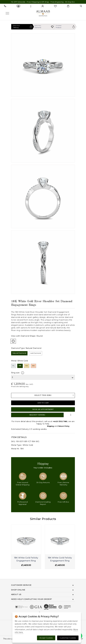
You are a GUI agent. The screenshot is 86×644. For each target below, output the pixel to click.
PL (14, 366)
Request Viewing (37, 415)
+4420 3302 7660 (60, 421)
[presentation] (13, 549)
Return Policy (64, 426)
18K (20, 366)
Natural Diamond (19, 353)
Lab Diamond (36, 353)
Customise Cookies (68, 638)
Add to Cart (43, 403)
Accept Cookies (46, 638)
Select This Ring (54, 395)
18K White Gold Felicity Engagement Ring (26, 559)
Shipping (50, 426)
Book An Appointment (43, 409)
